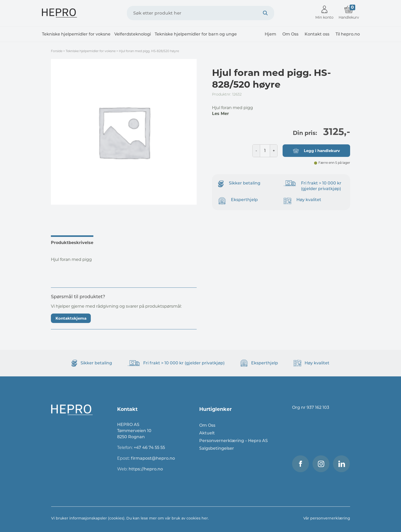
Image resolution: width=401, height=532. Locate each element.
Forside (57, 51)
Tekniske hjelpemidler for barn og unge (196, 34)
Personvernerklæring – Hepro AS (233, 441)
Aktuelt (207, 433)
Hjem (270, 34)
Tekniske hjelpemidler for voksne (76, 34)
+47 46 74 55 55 (149, 448)
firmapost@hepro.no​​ (153, 458)
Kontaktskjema (71, 318)
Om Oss (290, 34)
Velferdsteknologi (133, 34)
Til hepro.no (348, 34)
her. (205, 518)
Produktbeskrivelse (72, 243)
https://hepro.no (146, 469)
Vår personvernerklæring (327, 518)
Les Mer (220, 114)
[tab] (75, 242)
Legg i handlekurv (322, 151)
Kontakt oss (317, 34)
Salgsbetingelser (217, 448)
